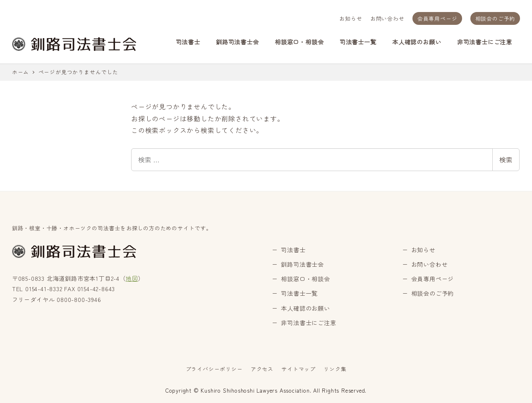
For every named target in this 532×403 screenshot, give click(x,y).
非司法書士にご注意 (308, 323)
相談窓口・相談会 (305, 279)
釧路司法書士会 (302, 264)
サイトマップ (298, 369)
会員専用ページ (437, 18)
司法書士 (293, 250)
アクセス (262, 369)
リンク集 (335, 369)
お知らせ (351, 18)
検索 (506, 159)
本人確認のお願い (305, 308)
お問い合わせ (387, 18)
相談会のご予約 (495, 18)
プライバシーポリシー (214, 369)
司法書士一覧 (299, 293)
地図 (132, 278)
